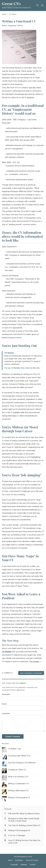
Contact (33, 864)
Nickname (6, 694)
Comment (6, 713)
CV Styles (13, 14)
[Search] (37, 6)
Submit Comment (13, 736)
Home (4, 14)
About (10, 860)
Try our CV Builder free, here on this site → (23, 368)
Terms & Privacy (32, 860)
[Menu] (42, 6)
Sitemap (24, 864)
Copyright (14, 864)
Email (4, 704)
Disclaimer (19, 860)
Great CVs (11, 4)
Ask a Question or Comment (31, 673)
